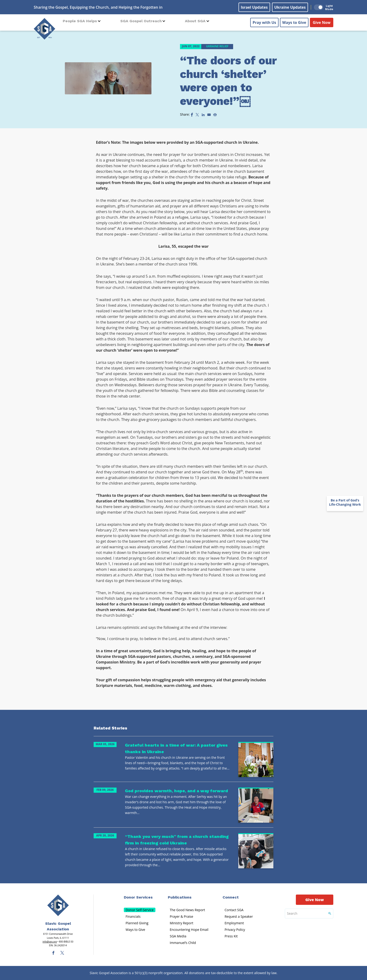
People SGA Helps (80, 21)
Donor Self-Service (140, 910)
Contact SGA (234, 910)
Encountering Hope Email (189, 930)
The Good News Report (187, 910)
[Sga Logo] (44, 28)
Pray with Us (264, 21)
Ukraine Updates (290, 7)
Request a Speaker (239, 916)
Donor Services (138, 897)
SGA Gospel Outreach (141, 21)
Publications (180, 897)
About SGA (195, 21)
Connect (231, 897)
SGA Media (178, 936)
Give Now (322, 21)
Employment (234, 923)
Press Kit (231, 936)
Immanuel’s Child (183, 943)
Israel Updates (254, 7)
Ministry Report (181, 923)
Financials (133, 916)
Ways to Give (294, 21)
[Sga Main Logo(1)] (58, 905)
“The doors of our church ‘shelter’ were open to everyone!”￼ (228, 81)
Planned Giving (137, 923)
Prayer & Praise (181, 916)
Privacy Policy (235, 930)
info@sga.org (50, 942)
